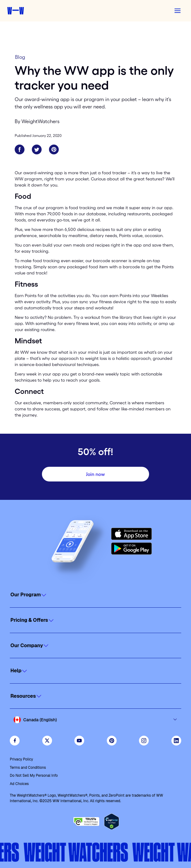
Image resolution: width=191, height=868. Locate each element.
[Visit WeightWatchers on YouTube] (79, 741)
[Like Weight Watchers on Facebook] (15, 741)
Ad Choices (19, 784)
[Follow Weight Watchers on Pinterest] (112, 741)
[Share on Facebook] (20, 149)
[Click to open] (95, 595)
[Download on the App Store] (131, 534)
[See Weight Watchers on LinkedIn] (176, 741)
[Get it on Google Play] (131, 549)
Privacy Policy (21, 759)
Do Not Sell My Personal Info (34, 776)
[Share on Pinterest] (54, 149)
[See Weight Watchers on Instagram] (144, 741)
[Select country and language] (95, 720)
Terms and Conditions (28, 768)
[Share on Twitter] (37, 149)
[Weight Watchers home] (16, 11)
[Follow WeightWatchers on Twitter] (47, 741)
